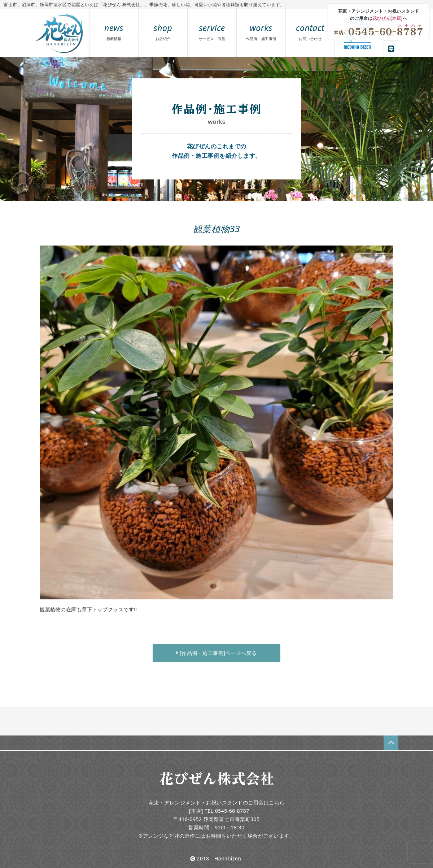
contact (310, 32)
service (212, 32)
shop (163, 32)
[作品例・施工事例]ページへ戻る (217, 653)
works (261, 32)
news (114, 32)
